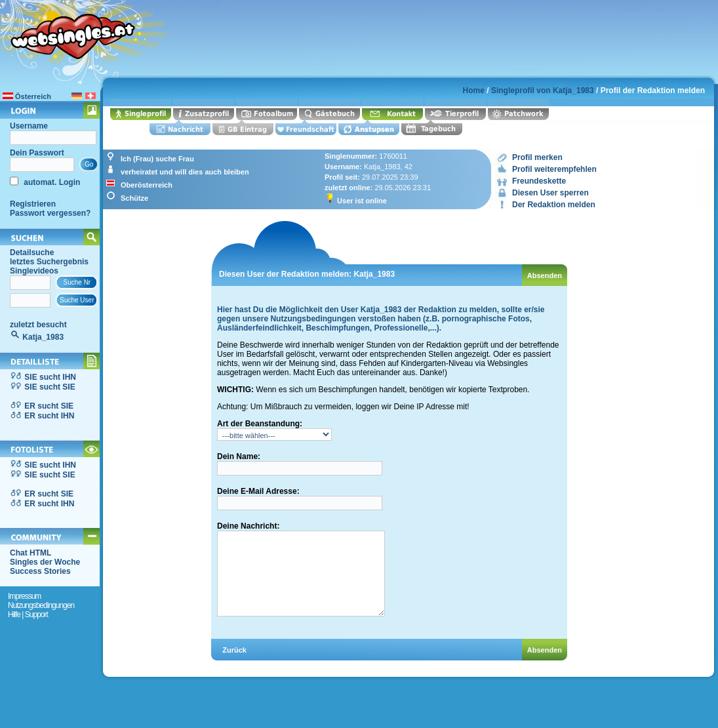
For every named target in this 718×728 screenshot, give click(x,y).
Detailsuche (32, 253)
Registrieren (33, 204)
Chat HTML (30, 553)
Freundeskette (539, 181)
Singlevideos (34, 271)
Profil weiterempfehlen (554, 169)
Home (474, 91)
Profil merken (537, 157)
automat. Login (51, 182)
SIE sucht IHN (50, 377)
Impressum (24, 596)
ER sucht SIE (49, 406)
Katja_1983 (43, 337)
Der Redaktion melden (554, 205)
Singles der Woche (45, 562)
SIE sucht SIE (50, 387)
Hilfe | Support (28, 615)
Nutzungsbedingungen (41, 605)
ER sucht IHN (49, 416)
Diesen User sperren (550, 193)
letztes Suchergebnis (49, 262)
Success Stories (40, 571)
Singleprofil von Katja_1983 (543, 91)
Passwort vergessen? (50, 213)
